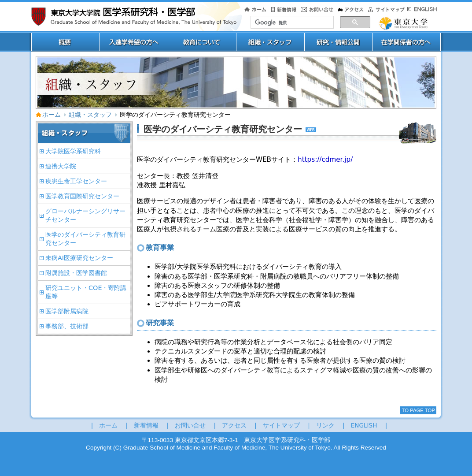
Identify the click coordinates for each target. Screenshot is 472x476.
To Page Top (418, 410)
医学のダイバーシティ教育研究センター (85, 239)
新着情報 (146, 425)
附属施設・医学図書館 (76, 273)
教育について (202, 42)
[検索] (291, 22)
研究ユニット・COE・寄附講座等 (86, 292)
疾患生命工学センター (76, 181)
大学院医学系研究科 (73, 151)
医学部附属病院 (67, 311)
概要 (65, 42)
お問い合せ (190, 425)
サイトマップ (281, 425)
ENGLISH (364, 425)
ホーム (48, 115)
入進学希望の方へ (134, 42)
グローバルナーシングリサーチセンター (85, 215)
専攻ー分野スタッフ (270, 42)
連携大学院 (61, 166)
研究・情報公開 (338, 42)
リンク (325, 425)
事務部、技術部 (67, 326)
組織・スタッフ (90, 115)
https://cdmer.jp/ (325, 160)
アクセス (234, 425)
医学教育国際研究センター (82, 196)
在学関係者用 (407, 42)
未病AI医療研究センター (79, 258)
